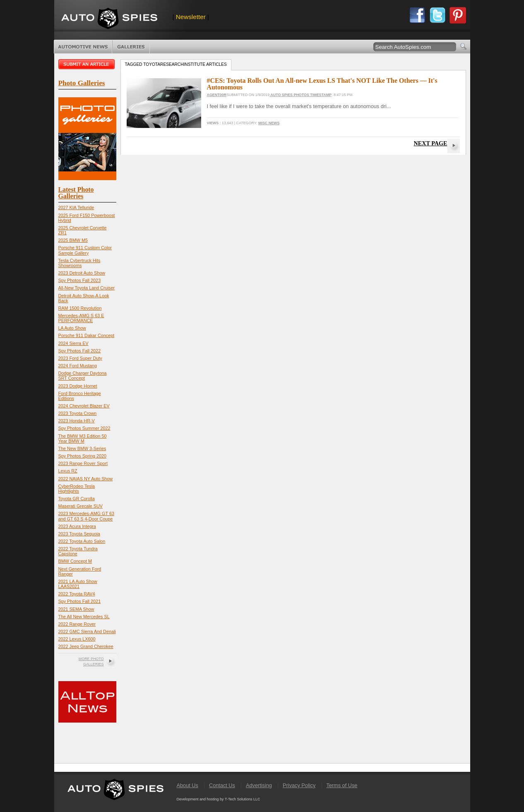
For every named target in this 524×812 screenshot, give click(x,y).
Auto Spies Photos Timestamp (300, 95)
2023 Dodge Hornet (78, 386)
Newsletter (191, 17)
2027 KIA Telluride (76, 207)
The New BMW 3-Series (82, 448)
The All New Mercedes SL (84, 617)
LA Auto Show (72, 328)
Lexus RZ (68, 471)
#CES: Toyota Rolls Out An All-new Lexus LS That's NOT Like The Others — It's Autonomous (322, 84)
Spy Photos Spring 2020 (82, 456)
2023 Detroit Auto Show (82, 273)
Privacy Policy (299, 785)
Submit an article (87, 64)
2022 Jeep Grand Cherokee (86, 646)
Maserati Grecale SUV (81, 506)
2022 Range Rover (77, 624)
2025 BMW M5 (73, 240)
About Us (187, 785)
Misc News (269, 123)
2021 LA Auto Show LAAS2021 (78, 584)
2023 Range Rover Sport (83, 463)
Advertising (259, 785)
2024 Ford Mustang (78, 366)
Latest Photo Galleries (76, 193)
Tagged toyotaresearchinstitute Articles (176, 64)
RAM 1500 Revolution (80, 308)
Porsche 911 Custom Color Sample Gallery (85, 250)
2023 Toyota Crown (78, 413)
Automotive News (83, 47)
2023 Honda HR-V (77, 421)
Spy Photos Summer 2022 (84, 428)
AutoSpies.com (109, 19)
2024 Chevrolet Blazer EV (84, 406)
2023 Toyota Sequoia (79, 534)
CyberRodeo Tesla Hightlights (77, 489)
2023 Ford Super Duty (80, 358)
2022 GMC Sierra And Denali (87, 631)
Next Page (431, 143)
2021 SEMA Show (76, 609)
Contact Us (222, 785)
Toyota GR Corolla (77, 499)
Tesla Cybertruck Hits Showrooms (79, 263)
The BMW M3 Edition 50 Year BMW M (83, 439)
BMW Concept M (75, 561)
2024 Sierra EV (73, 343)
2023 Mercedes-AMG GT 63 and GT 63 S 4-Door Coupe (86, 516)
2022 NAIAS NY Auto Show (86, 479)
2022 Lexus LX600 (77, 639)
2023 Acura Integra (77, 526)
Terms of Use (342, 785)
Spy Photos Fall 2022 (80, 351)
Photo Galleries (131, 47)
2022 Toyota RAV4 (77, 594)
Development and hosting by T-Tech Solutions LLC (219, 799)
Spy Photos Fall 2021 (80, 601)
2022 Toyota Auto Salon (82, 541)
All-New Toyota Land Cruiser (87, 288)
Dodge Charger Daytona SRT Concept (83, 376)
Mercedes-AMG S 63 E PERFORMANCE (81, 318)
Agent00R (217, 95)
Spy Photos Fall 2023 (80, 280)
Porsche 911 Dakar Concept (87, 335)
